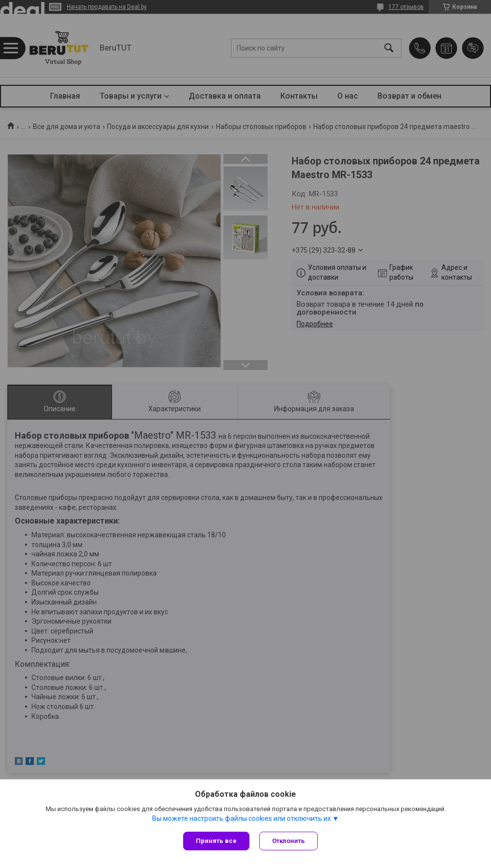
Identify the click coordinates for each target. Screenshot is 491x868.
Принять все (216, 841)
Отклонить (288, 841)
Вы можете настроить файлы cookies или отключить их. (242, 818)
